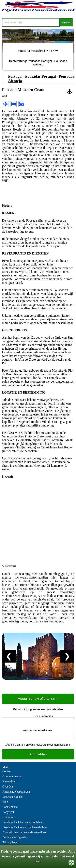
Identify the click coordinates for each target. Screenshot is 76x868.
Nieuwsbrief (9, 782)
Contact (7, 771)
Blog (5, 802)
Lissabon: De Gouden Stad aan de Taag (25, 827)
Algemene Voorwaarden (16, 792)
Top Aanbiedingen (13, 797)
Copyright (8, 812)
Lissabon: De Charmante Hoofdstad (23, 822)
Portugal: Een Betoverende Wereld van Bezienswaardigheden (25, 835)
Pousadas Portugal (41, 76)
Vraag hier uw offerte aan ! (38, 699)
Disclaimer (9, 817)
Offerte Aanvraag (12, 776)
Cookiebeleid (10, 807)
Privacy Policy (11, 842)
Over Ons (8, 787)
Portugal (15, 76)
